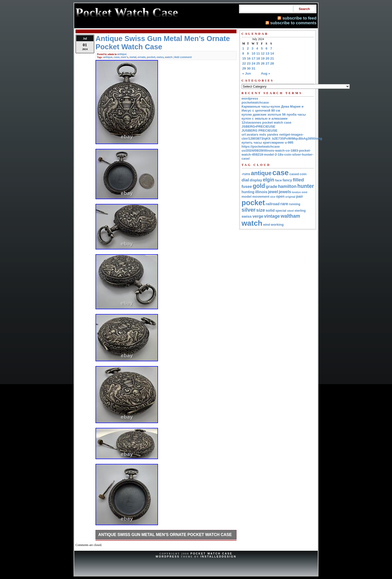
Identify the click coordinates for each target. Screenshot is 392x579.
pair (299, 196)
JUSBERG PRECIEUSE (259, 130)
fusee (247, 187)
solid (270, 210)
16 (249, 58)
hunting (248, 192)
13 (267, 53)
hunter (306, 186)
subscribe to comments (293, 23)
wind (266, 225)
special (281, 211)
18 (258, 58)
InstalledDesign (218, 556)
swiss (160, 57)
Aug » (266, 73)
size (261, 210)
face (278, 180)
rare (284, 204)
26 (263, 63)
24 (253, 63)
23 (249, 63)
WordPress (167, 556)
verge (258, 216)
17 (253, 58)
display (256, 180)
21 (272, 58)
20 (267, 58)
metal (133, 57)
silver (248, 210)
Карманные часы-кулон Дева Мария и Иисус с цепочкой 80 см (272, 108)
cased (294, 174)
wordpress (250, 98)
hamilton (287, 186)
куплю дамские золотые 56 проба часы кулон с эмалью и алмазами (274, 116)
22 (244, 63)
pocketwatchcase (255, 102)
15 (244, 58)
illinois (261, 192)
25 (258, 63)
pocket (151, 57)
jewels (285, 192)
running (295, 204)
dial (245, 180)
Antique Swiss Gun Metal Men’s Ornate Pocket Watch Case (165, 535)
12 (263, 53)
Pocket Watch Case (211, 553)
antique (122, 54)
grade (271, 187)
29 (244, 68)
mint (305, 192)
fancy (287, 180)
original (290, 197)
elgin (268, 180)
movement (261, 197)
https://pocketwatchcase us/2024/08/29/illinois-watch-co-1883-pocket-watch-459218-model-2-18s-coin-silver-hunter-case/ (277, 153)
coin (303, 174)
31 (253, 68)
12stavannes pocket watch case (266, 122)
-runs (246, 174)
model (246, 197)
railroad (272, 204)
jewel (273, 192)
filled (298, 180)
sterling (300, 211)
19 (263, 58)
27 (267, 63)
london (296, 192)
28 (272, 63)
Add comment (183, 57)
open (280, 196)
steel (290, 211)
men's (124, 57)
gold (259, 186)
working (277, 225)
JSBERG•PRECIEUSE (258, 126)
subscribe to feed (299, 18)
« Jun (246, 73)
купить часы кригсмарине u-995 (267, 142)
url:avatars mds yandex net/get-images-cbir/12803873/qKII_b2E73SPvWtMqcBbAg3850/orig (282, 136)
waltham (290, 216)
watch (169, 57)
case (117, 57)
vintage (272, 216)
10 (253, 53)
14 (272, 53)
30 (249, 68)
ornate (141, 57)
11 (258, 53)
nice (273, 197)
